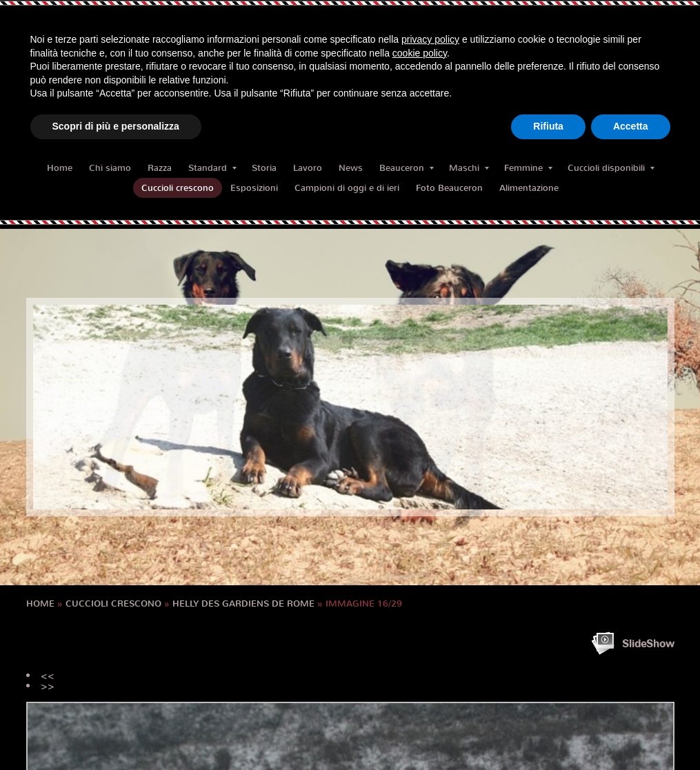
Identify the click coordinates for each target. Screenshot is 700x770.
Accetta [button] (631, 126)
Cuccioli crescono (178, 188)
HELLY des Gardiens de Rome (243, 604)
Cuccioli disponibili (611, 168)
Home (60, 168)
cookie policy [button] (420, 53)
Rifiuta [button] (548, 126)
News (351, 168)
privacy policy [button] (430, 39)
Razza (160, 168)
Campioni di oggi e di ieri (347, 188)
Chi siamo (110, 168)
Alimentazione (529, 188)
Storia (264, 168)
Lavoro (308, 168)
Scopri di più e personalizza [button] (116, 126)
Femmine (528, 168)
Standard (212, 168)
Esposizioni (254, 188)
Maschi (469, 168)
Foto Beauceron (449, 188)
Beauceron (407, 168)
